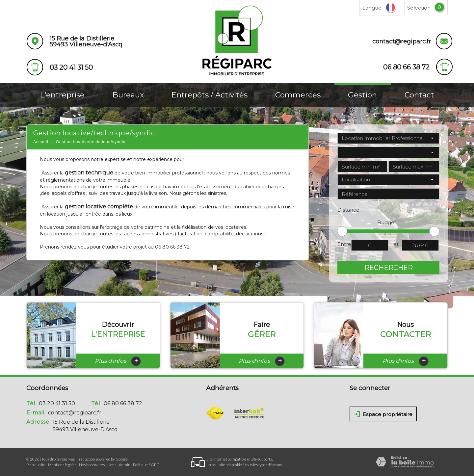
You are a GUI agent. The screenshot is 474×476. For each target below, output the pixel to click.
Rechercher (389, 268)
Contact (419, 95)
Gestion (362, 95)
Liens (112, 465)
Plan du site (36, 465)
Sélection (419, 8)
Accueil (41, 142)
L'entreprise (62, 95)
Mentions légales (62, 465)
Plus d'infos (118, 361)
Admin (125, 465)
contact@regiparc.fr (402, 41)
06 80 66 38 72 (123, 403)
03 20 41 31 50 (57, 403)
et (396, 244)
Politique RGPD (146, 465)
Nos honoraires (92, 465)
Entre (344, 244)
